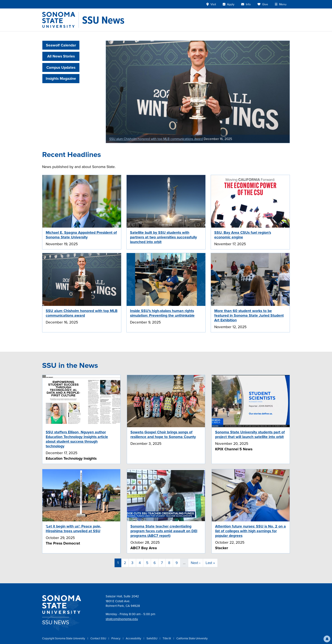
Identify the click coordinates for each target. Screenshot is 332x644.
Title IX (167, 638)
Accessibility (134, 638)
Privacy (116, 638)
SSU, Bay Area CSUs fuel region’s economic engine (243, 235)
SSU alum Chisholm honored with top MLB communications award (156, 139)
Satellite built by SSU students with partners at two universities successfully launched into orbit (163, 237)
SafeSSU (152, 638)
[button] (327, 639)
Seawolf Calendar (61, 45)
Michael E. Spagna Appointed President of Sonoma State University (81, 235)
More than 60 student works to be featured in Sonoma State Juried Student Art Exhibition (249, 315)
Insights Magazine (61, 78)
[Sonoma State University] (60, 20)
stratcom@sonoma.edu (122, 619)
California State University (192, 638)
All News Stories (61, 56)
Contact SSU (99, 638)
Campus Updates (61, 67)
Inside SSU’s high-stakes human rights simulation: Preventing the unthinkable (162, 313)
